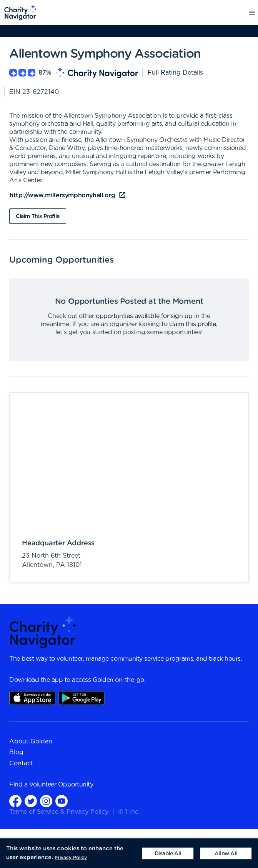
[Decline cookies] (168, 853)
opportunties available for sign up (144, 316)
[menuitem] (18, 12)
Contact (21, 763)
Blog (16, 752)
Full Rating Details (175, 73)
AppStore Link (32, 698)
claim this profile (193, 324)
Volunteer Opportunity (61, 785)
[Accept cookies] (226, 853)
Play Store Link (82, 698)
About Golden (31, 741)
